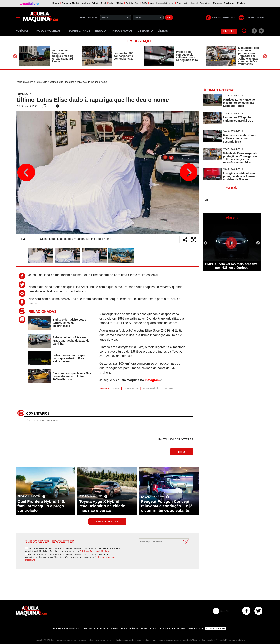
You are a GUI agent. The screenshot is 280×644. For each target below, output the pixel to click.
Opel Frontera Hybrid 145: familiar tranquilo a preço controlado (41, 506)
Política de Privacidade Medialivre (95, 551)
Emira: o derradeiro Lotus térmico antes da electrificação (69, 323)
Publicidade (195, 629)
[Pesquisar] (244, 31)
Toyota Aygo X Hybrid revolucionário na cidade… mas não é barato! (104, 506)
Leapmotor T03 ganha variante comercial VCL (123, 56)
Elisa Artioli (150, 388)
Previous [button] (15, 56)
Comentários (38, 413)
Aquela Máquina (25, 82)
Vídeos (163, 31)
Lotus (115, 388)
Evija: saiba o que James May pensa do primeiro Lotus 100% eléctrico (72, 376)
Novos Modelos (50, 31)
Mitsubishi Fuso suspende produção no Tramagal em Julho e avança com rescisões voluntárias (249, 56)
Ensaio (101, 31)
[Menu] (18, 19)
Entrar (229, 31)
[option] (47, 56)
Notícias (24, 31)
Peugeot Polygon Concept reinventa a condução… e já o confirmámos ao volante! (167, 506)
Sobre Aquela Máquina (67, 629)
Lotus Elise (131, 388)
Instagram (152, 380)
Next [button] (265, 56)
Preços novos (122, 31)
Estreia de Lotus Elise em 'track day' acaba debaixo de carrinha (71, 341)
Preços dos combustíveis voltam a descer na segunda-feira (187, 56)
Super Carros (79, 31)
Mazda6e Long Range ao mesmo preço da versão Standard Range (62, 56)
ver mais (232, 188)
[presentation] (160, 554)
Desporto (145, 31)
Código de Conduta (173, 629)
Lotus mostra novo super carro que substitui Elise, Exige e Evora (69, 358)
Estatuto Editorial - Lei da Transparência (111, 629)
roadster (168, 388)
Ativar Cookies (216, 629)
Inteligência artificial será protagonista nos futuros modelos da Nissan (239, 176)
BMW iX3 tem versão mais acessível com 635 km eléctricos (232, 266)
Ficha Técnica (149, 629)
